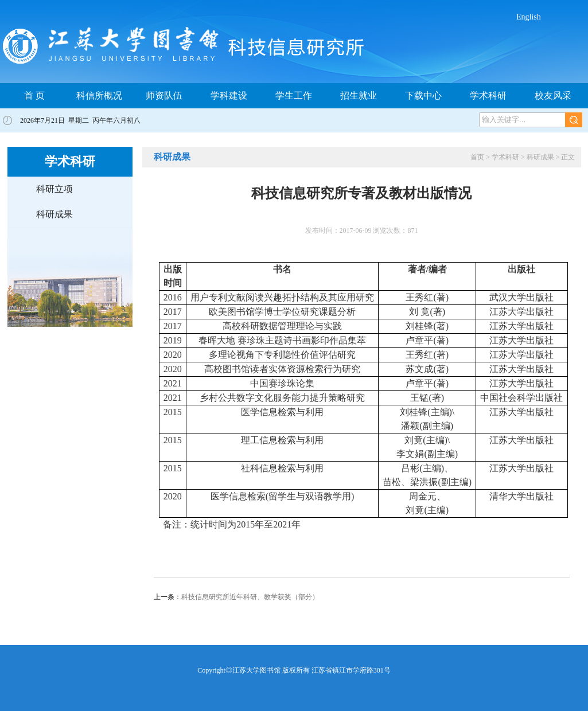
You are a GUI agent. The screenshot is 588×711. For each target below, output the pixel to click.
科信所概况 (99, 95)
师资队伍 (164, 95)
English (529, 17)
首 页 (34, 95)
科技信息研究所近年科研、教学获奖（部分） (250, 597)
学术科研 (488, 95)
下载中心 (423, 95)
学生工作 (294, 95)
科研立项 (54, 189)
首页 (477, 157)
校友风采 (553, 95)
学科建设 (229, 95)
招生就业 (359, 95)
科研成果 (54, 214)
